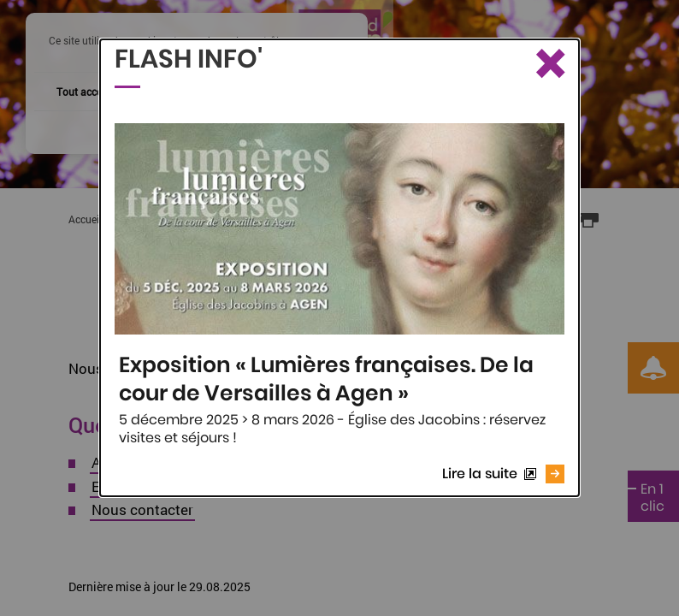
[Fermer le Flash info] (549, 65)
